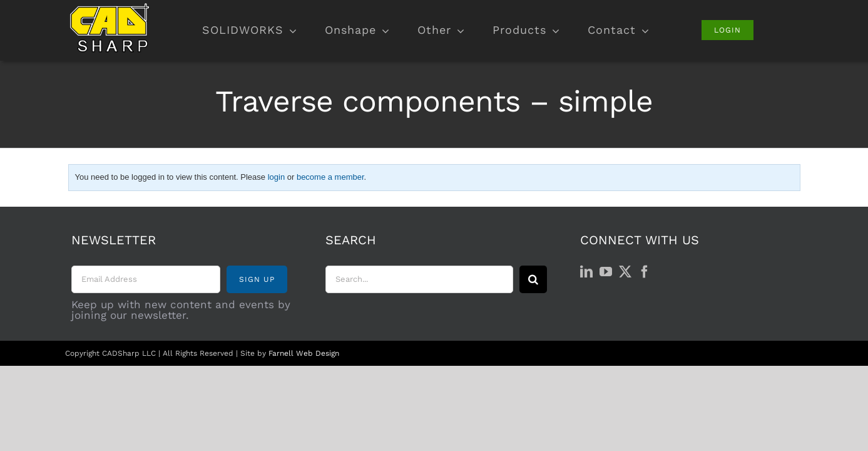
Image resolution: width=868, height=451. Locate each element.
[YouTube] (606, 272)
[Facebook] (645, 272)
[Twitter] (625, 272)
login (276, 177)
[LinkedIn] (586, 272)
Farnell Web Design (304, 353)
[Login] (728, 30)
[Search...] (419, 279)
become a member (330, 177)
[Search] (533, 279)
